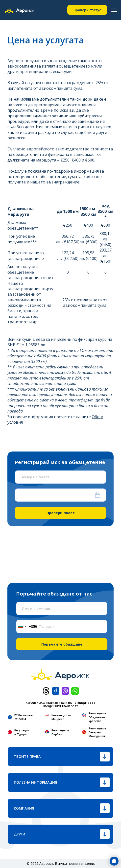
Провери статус (87, 10)
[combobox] (27, 626)
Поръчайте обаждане (62, 644)
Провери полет (61, 513)
